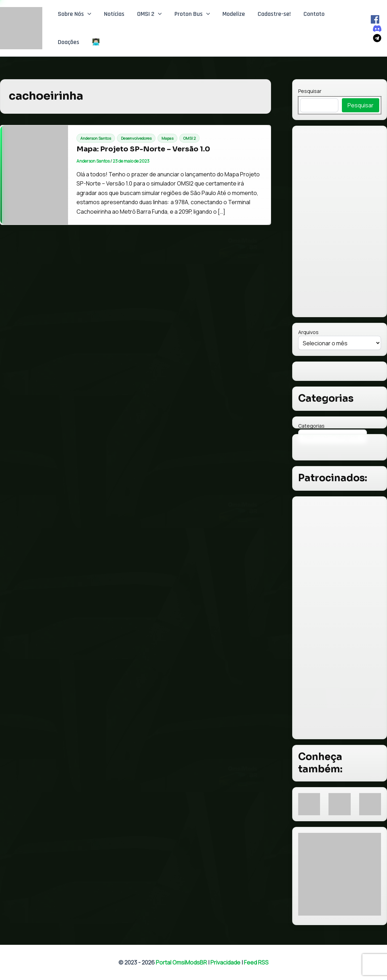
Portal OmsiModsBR (181, 962)
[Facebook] (375, 19)
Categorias (311, 426)
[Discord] (377, 29)
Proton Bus (192, 14)
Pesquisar (310, 91)
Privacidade (225, 962)
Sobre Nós (75, 14)
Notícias (114, 14)
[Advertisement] (340, 618)
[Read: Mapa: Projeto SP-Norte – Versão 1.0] (34, 175)
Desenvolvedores (136, 138)
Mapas (167, 138)
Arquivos (308, 332)
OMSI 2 (149, 14)
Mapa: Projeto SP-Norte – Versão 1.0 (143, 149)
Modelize (234, 14)
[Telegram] (377, 38)
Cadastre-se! (274, 14)
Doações (69, 42)
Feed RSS (256, 962)
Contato (314, 14)
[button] (88, 14)
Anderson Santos (96, 138)
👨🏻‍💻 (96, 42)
